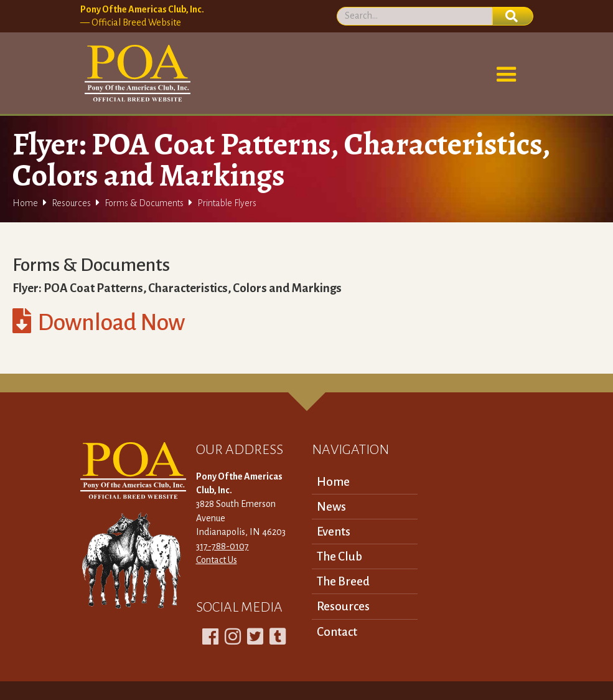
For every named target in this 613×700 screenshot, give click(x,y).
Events (334, 532)
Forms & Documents (144, 203)
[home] (135, 73)
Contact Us (217, 560)
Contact (337, 632)
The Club (339, 556)
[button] (507, 75)
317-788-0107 (222, 546)
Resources (71, 203)
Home (25, 203)
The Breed (343, 581)
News (331, 507)
